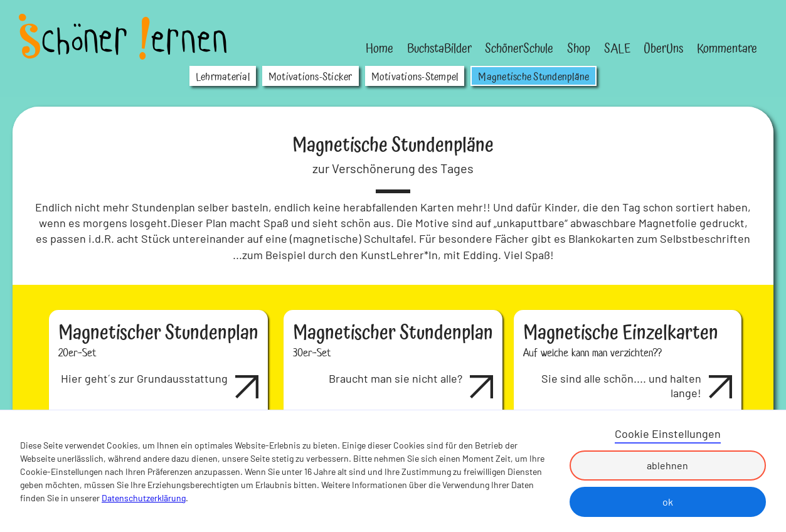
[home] (123, 37)
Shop (579, 49)
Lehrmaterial (223, 77)
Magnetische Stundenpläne (534, 77)
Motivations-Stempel (415, 77)
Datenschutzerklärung (144, 498)
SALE (617, 49)
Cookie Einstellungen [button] (668, 434)
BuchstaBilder (439, 49)
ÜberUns (663, 49)
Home (380, 49)
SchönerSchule (519, 49)
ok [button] (668, 502)
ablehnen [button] (667, 465)
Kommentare (727, 49)
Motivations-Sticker (311, 77)
